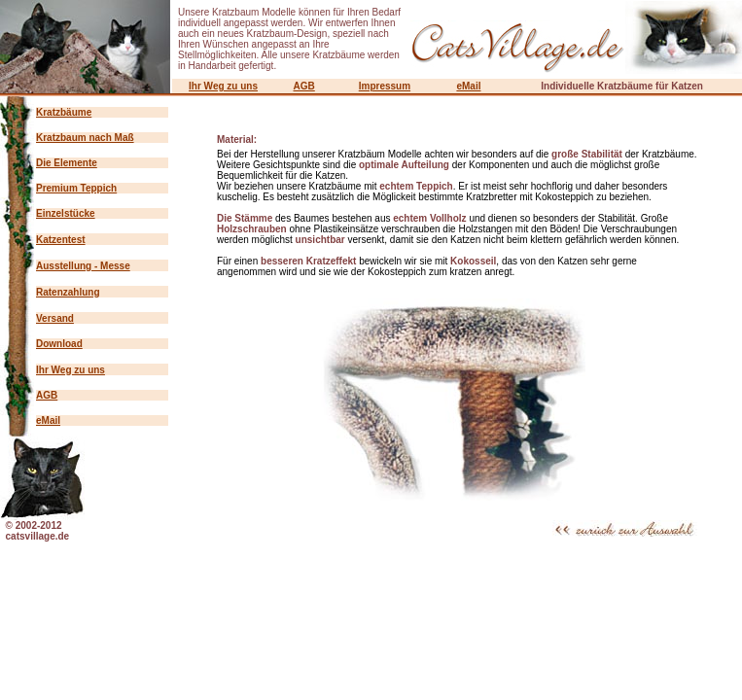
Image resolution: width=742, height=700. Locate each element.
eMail (468, 86)
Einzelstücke (66, 213)
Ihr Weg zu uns (223, 86)
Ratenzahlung (68, 292)
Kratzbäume (64, 112)
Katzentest (61, 240)
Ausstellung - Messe (83, 266)
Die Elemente (67, 163)
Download (59, 344)
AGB (304, 86)
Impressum (385, 86)
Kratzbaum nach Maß (85, 138)
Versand (55, 318)
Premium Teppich (76, 188)
